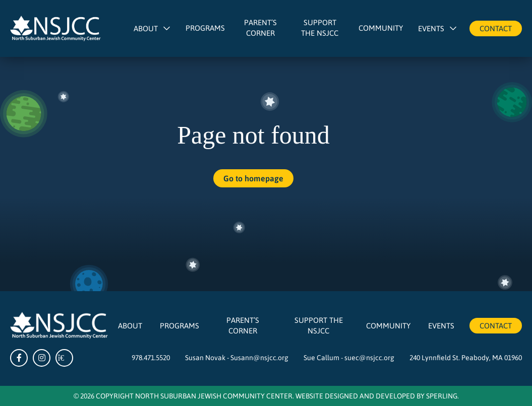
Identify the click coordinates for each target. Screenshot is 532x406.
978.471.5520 (151, 357)
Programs (205, 28)
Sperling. (442, 395)
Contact (496, 28)
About (146, 28)
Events (431, 28)
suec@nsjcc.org (369, 357)
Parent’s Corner (260, 27)
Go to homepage (253, 178)
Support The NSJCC (320, 27)
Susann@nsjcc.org (259, 357)
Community (381, 28)
